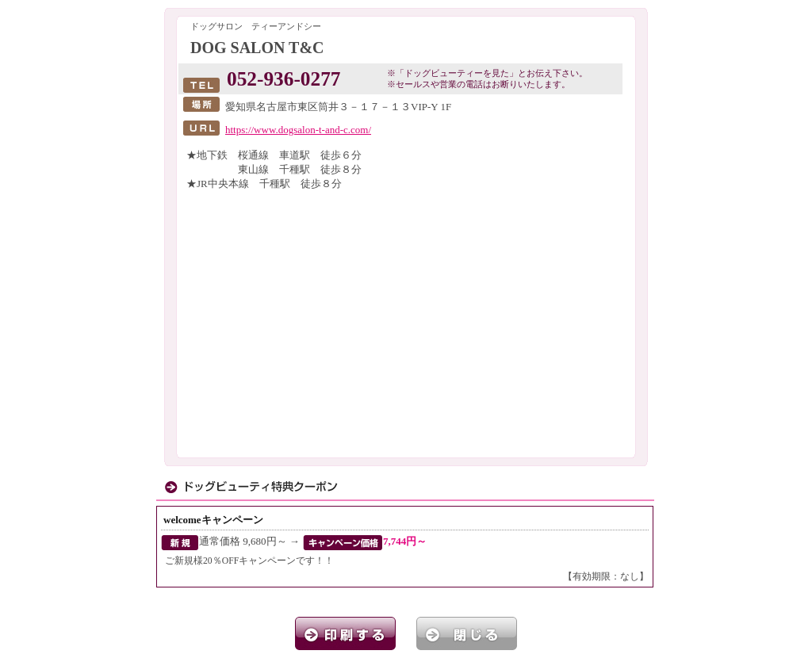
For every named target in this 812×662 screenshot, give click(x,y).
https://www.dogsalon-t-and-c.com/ (298, 130)
